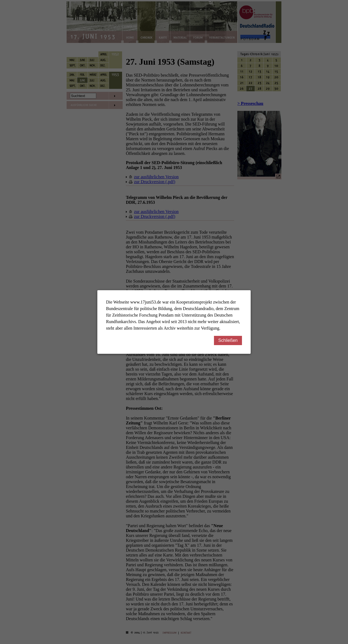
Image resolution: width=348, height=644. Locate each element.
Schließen (230, 340)
